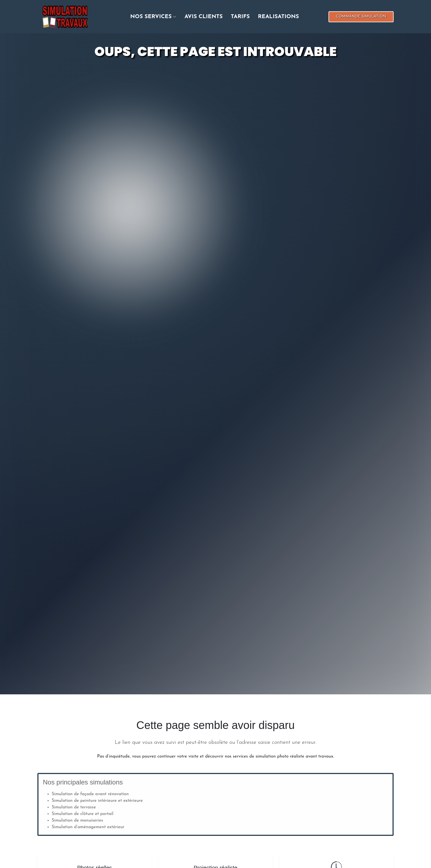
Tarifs (240, 17)
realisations (278, 17)
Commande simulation (361, 17)
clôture (87, 814)
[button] (149, 17)
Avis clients (204, 17)
